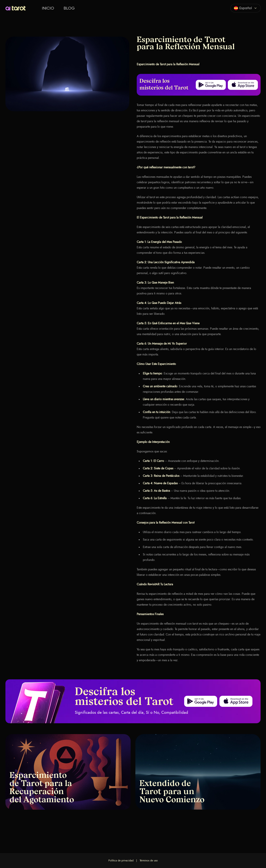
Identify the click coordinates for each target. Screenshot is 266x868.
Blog (69, 8)
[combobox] (246, 8)
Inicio (48, 8)
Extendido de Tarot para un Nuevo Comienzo (172, 792)
